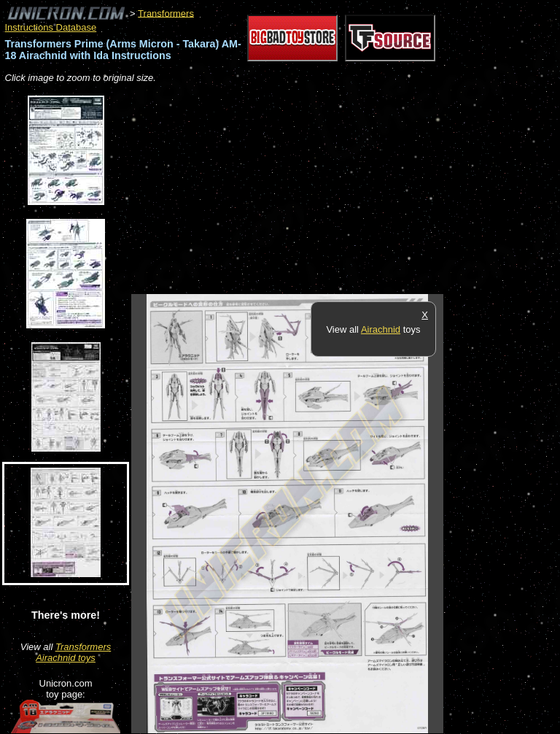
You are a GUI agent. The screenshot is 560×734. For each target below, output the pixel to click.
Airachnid (381, 329)
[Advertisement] (302, 190)
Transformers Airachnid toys (73, 652)
